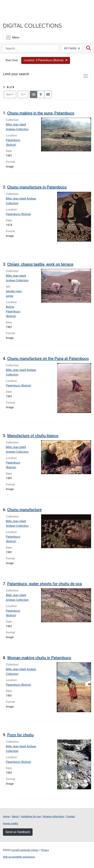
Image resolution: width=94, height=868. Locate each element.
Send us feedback (18, 832)
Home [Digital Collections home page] (6, 816)
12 (24, 94)
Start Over (12, 60)
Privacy (45, 850)
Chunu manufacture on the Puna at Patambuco (48, 359)
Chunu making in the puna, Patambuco (41, 113)
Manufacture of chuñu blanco (33, 436)
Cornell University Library (25, 850)
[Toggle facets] (86, 76)
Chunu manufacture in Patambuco (37, 187)
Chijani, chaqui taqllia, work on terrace (40, 264)
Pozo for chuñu (20, 735)
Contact (71, 816)
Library (15, 18)
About (15, 816)
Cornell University (22, 7)
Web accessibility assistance (19, 857)
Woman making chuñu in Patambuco (39, 658)
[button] (46, 60)
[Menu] (12, 38)
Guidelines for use (31, 816)
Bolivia (10, 307)
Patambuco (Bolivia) (19, 214)
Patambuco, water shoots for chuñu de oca (45, 584)
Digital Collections (32, 25)
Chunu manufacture (24, 510)
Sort (9, 95)
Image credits (11, 823)
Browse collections (54, 816)
